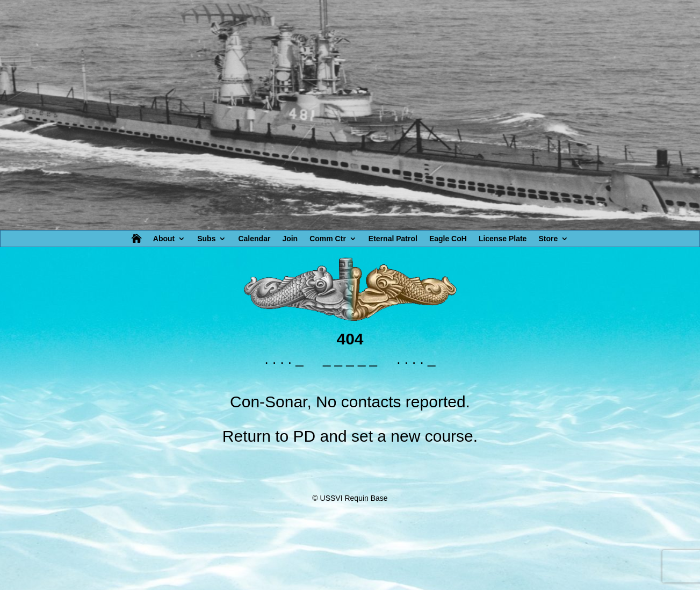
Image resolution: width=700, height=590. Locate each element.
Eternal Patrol (393, 239)
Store (548, 239)
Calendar (254, 239)
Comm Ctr (328, 239)
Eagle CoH (448, 239)
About (164, 239)
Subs (206, 239)
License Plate (503, 239)
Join (290, 239)
